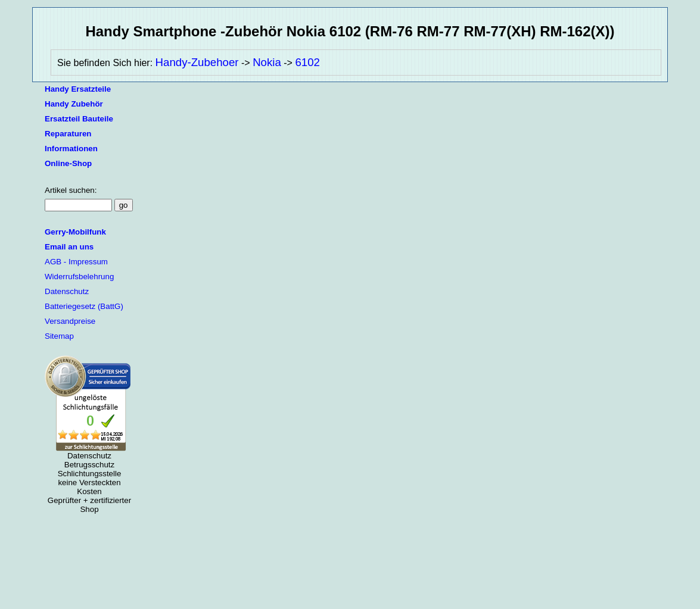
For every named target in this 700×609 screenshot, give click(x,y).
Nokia (267, 62)
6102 (307, 62)
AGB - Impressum (76, 262)
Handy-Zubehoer (197, 62)
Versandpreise (70, 321)
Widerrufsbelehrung (79, 277)
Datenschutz (67, 291)
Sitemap (59, 336)
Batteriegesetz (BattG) (84, 306)
